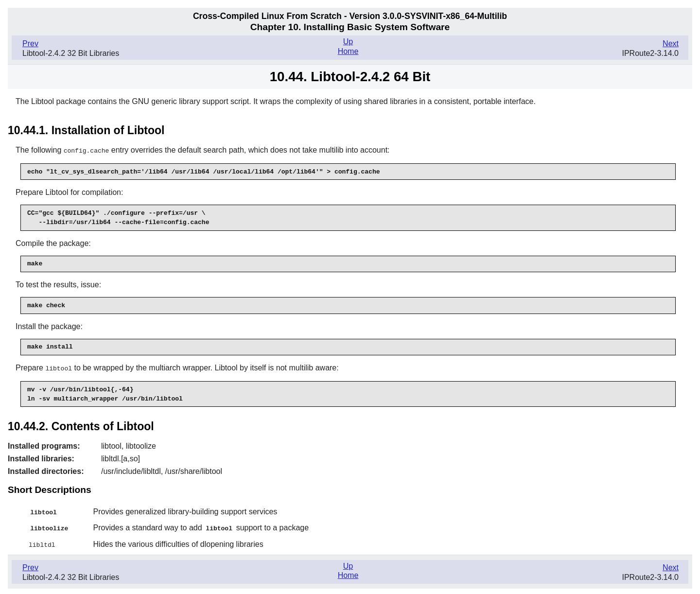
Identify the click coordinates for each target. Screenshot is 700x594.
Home (348, 51)
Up (348, 42)
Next (671, 44)
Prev (30, 44)
